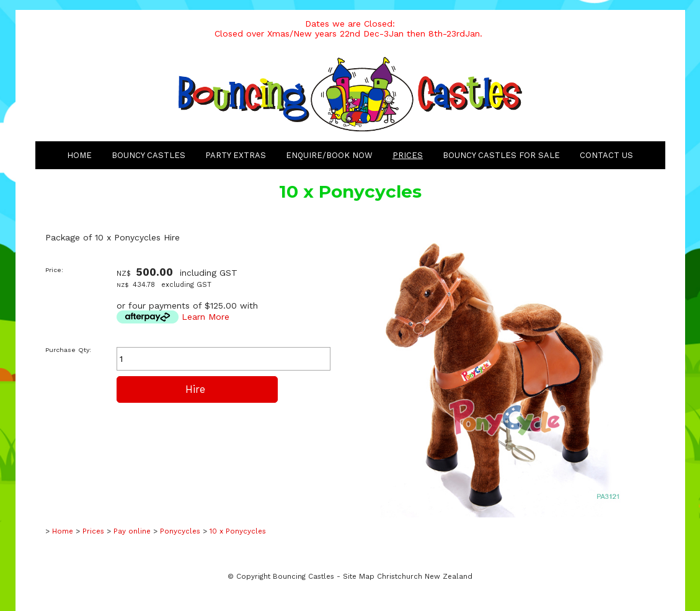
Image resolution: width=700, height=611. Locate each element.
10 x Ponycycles (238, 531)
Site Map (359, 576)
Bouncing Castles (303, 576)
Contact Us (606, 155)
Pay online (132, 531)
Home (79, 155)
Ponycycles (180, 531)
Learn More (206, 317)
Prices (408, 155)
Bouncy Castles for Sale (501, 155)
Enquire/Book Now (329, 155)
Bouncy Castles (148, 155)
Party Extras (236, 155)
